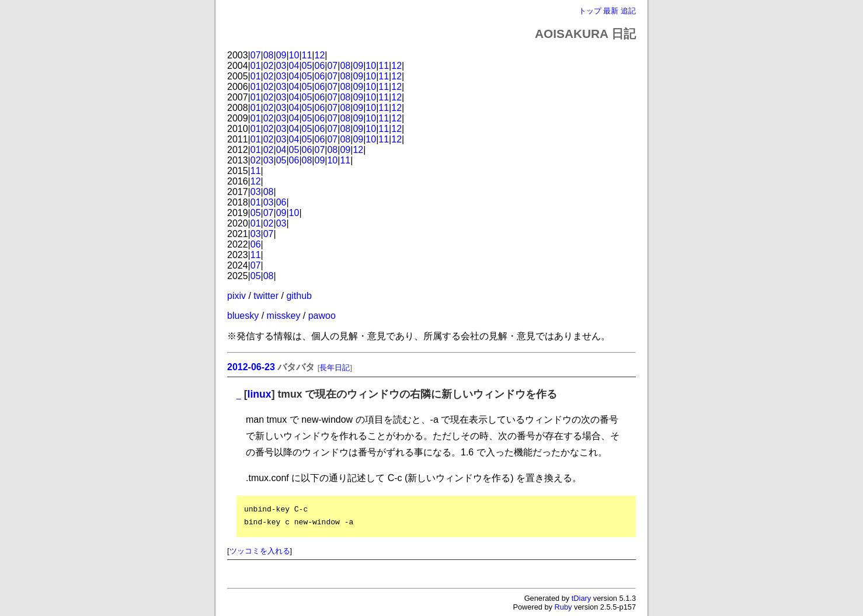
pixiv (236, 296)
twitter (266, 296)
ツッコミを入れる (260, 551)
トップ (590, 11)
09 (281, 55)
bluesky (243, 316)
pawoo (322, 316)
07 (256, 55)
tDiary (581, 598)
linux (260, 394)
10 (294, 55)
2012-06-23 (251, 367)
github (299, 296)
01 (256, 66)
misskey (284, 316)
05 (307, 66)
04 (294, 66)
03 (281, 66)
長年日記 (335, 368)
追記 (628, 11)
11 (307, 55)
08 (269, 55)
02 (269, 66)
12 (320, 55)
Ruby (563, 607)
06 (320, 66)
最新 (611, 11)
